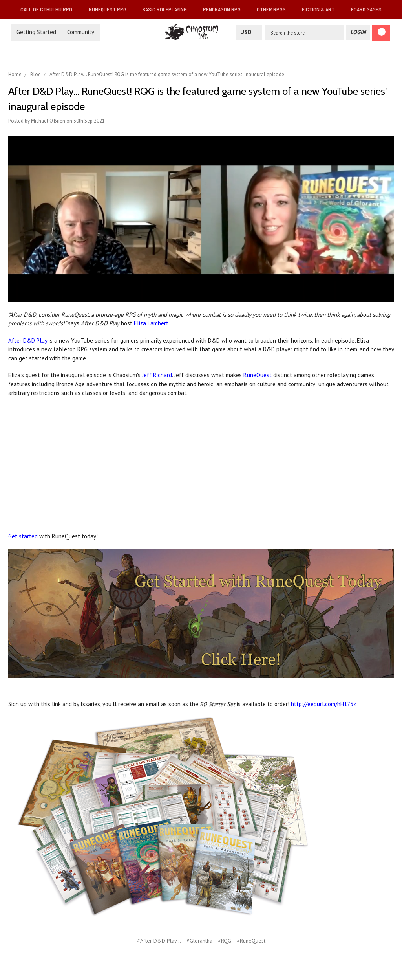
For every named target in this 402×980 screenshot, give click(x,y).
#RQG (225, 941)
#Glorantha (199, 941)
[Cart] (381, 33)
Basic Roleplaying (168, 9)
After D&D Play (28, 340)
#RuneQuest (251, 941)
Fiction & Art (321, 9)
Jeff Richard (157, 375)
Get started (23, 536)
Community (81, 32)
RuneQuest (258, 375)
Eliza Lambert (151, 323)
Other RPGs (274, 9)
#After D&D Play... (159, 941)
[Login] (358, 32)
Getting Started (36, 32)
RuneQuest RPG (111, 9)
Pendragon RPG (225, 9)
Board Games (366, 9)
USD (249, 32)
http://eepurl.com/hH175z (323, 704)
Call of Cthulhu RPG (49, 9)
